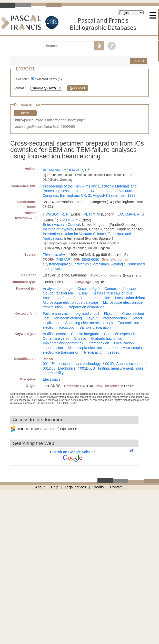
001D (109, 364)
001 (46, 364)
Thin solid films (55, 255)
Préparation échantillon (86, 307)
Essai (83, 293)
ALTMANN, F (53, 170)
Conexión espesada (120, 334)
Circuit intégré (88, 289)
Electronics (80, 264)
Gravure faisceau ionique (112, 293)
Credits (98, 487)
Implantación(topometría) (63, 343)
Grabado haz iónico (107, 338)
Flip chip (111, 314)
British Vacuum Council (61, 225)
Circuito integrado (85, 334)
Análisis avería (54, 334)
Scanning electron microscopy (89, 323)
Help (55, 487)
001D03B (87, 368)
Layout (92, 318)
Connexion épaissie (120, 289)
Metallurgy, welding (108, 264)
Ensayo (80, 338)
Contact (116, 487)
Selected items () (48, 79)
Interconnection (115, 318)
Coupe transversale (58, 293)
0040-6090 (91, 260)
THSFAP (63, 260)
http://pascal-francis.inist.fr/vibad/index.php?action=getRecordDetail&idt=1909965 (50, 123)
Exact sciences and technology (76, 364)
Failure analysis (55, 314)
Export (138, 61)
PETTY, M (92, 214)
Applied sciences (130, 364)
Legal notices (76, 487)
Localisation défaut (130, 298)
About (40, 487)
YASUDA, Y (69, 220)
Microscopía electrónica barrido (93, 348)
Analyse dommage (58, 289)
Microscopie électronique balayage (71, 302)
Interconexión (98, 343)
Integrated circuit (86, 314)
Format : (20, 88)
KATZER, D (78, 170)
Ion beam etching (68, 318)
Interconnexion (98, 298)
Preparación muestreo (102, 352)
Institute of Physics (58, 229)
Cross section (133, 314)
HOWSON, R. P (56, 214)
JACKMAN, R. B (131, 214)
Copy (25, 113)
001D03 (49, 368)
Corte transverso (56, 338)
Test (46, 318)
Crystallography (55, 264)
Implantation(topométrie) (62, 298)
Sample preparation (95, 327)
